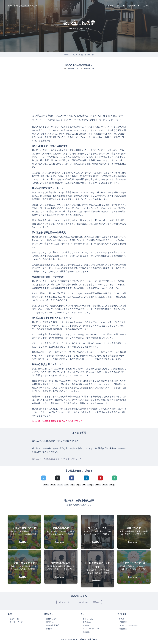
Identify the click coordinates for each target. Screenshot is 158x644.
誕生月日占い (52, 619)
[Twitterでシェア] (44, 478)
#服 (78, 485)
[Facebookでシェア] (72, 478)
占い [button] (145, 6)
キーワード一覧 (16, 622)
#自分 (53, 485)
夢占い (75, 55)
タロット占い (83, 602)
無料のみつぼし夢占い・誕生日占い (22, 6)
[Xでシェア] (58, 478)
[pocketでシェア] (100, 478)
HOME (110, 6)
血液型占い (87, 622)
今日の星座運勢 (53, 625)
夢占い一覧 (14, 619)
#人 (84, 485)
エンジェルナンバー (66, 602)
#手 (67, 485)
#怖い (98, 485)
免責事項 (123, 622)
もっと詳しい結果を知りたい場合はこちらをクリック (57, 421)
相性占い (86, 625)
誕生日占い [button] (133, 6)
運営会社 (123, 629)
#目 (72, 485)
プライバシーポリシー (128, 625)
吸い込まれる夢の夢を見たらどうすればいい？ (57, 459)
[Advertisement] (79, 94)
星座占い (96, 602)
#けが (105, 485)
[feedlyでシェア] (114, 478)
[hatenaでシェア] (86, 478)
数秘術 (49, 629)
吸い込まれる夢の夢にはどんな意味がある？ (56, 441)
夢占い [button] (120, 6)
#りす (91, 485)
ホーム (67, 55)
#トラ (60, 485)
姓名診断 (86, 632)
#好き (112, 485)
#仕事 (46, 485)
